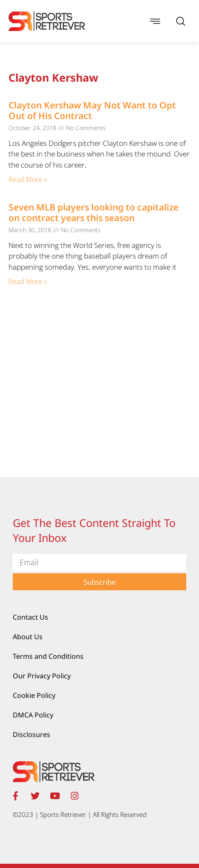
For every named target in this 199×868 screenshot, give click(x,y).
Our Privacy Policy (42, 676)
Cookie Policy (34, 695)
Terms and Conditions (48, 656)
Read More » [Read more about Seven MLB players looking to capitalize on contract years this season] (28, 282)
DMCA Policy (33, 715)
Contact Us (30, 617)
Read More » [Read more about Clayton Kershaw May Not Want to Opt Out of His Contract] (28, 179)
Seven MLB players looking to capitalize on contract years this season (94, 212)
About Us (28, 637)
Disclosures (32, 734)
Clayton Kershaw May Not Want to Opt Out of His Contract (92, 110)
